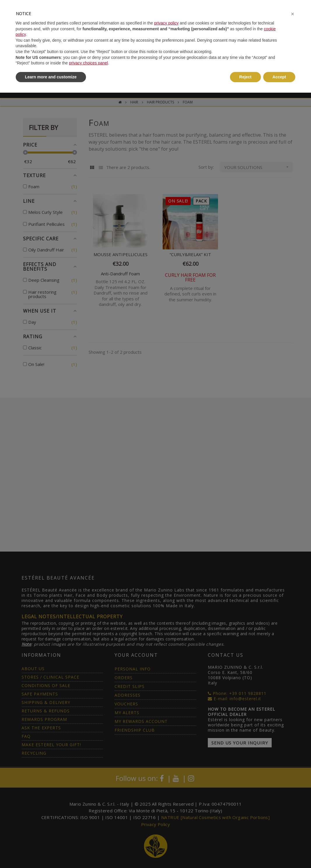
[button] (293, 14)
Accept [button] (279, 77)
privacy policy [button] (166, 23)
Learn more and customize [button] (51, 77)
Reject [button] (245, 77)
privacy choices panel (88, 63)
